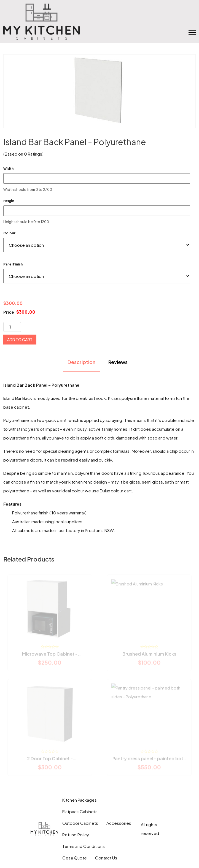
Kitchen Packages (80, 800)
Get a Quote (75, 858)
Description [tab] (81, 362)
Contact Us (106, 858)
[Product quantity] (12, 327)
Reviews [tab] (118, 362)
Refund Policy (76, 835)
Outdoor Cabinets (80, 823)
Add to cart (20, 340)
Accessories (119, 823)
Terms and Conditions (84, 846)
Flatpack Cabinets (80, 811)
